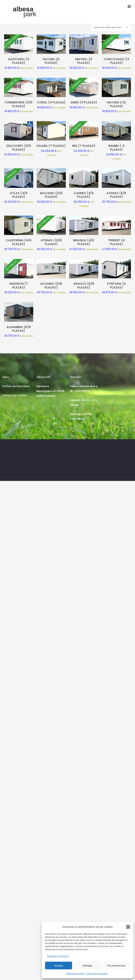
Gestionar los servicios (58, 956)
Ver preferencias (116, 966)
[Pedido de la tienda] (111, 27)
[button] (128, 927)
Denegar (88, 966)
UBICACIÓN (43, 377)
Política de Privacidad (16, 386)
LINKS (6, 377)
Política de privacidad (97, 974)
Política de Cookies (75, 974)
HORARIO (76, 377)
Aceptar (59, 966)
